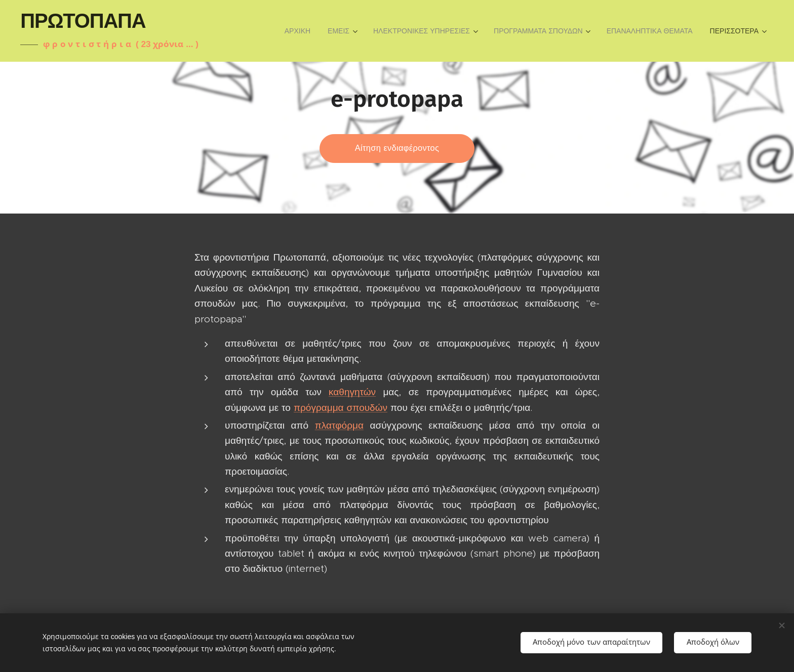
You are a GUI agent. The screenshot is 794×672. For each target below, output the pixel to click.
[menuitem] (297, 31)
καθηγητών (352, 392)
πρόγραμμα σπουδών (341, 408)
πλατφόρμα (339, 425)
